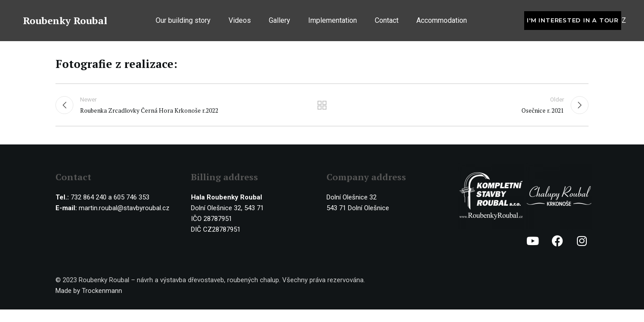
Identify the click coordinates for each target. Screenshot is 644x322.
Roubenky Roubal (65, 22)
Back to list (322, 106)
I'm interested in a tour (573, 21)
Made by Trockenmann (89, 292)
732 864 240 (89, 198)
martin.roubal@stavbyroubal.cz (124, 209)
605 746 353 (131, 198)
